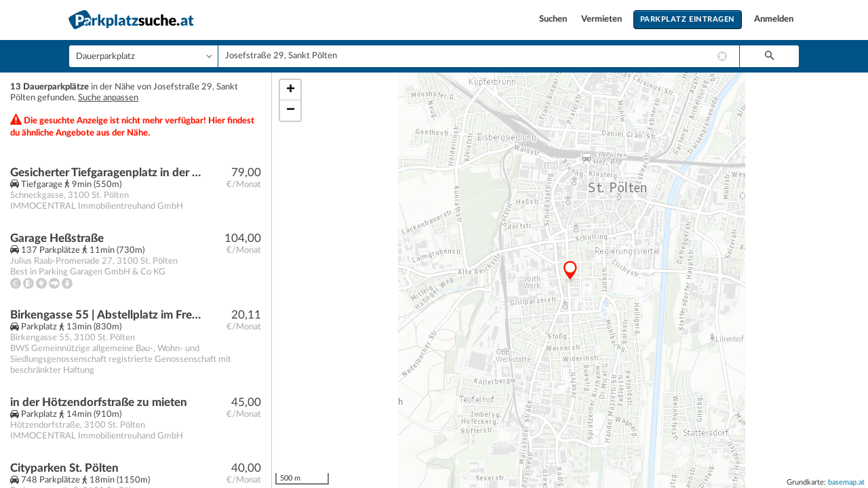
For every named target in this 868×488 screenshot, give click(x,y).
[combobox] (479, 56)
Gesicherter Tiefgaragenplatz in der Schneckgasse (106, 172)
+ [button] (291, 90)
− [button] (291, 110)
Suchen (554, 19)
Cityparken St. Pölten (64, 468)
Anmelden (774, 19)
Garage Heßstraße (57, 238)
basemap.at (846, 482)
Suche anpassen (108, 98)
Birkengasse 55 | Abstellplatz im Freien (106, 315)
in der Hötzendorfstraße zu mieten (99, 402)
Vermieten (603, 19)
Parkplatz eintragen (688, 19)
